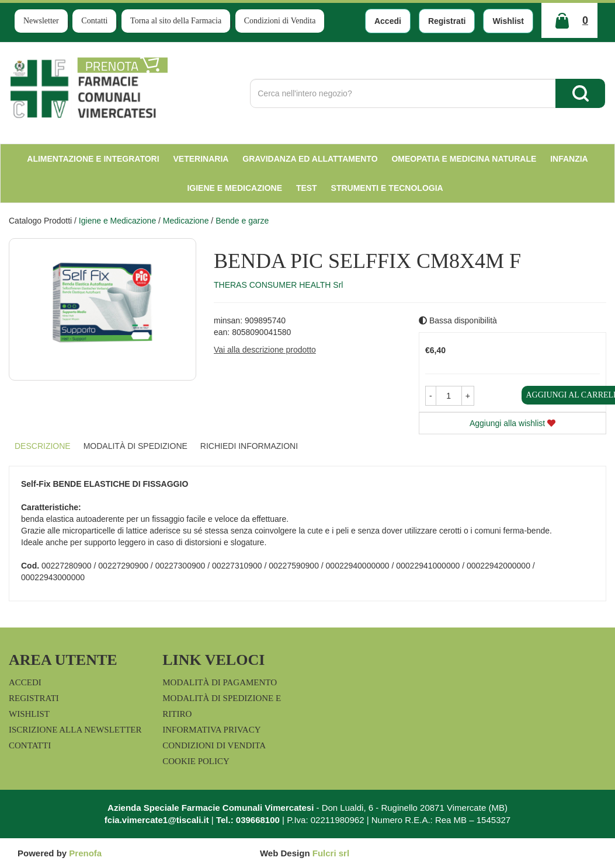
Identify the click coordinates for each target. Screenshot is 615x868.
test (307, 188)
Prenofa (85, 853)
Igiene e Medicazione (234, 188)
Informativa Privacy (211, 730)
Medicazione (186, 221)
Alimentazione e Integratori (93, 159)
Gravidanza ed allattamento (310, 159)
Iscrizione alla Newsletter (75, 730)
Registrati (447, 21)
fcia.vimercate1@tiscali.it (157, 820)
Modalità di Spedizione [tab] (135, 446)
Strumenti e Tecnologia (387, 188)
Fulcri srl (331, 853)
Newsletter (41, 21)
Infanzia (569, 159)
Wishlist (508, 21)
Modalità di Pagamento (220, 682)
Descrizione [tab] (43, 446)
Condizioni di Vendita (280, 21)
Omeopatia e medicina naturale (464, 159)
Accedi (388, 21)
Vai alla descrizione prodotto (265, 350)
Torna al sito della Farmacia (176, 21)
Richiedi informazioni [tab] (249, 446)
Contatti (94, 21)
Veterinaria (201, 159)
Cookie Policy (196, 761)
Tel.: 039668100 (248, 820)
